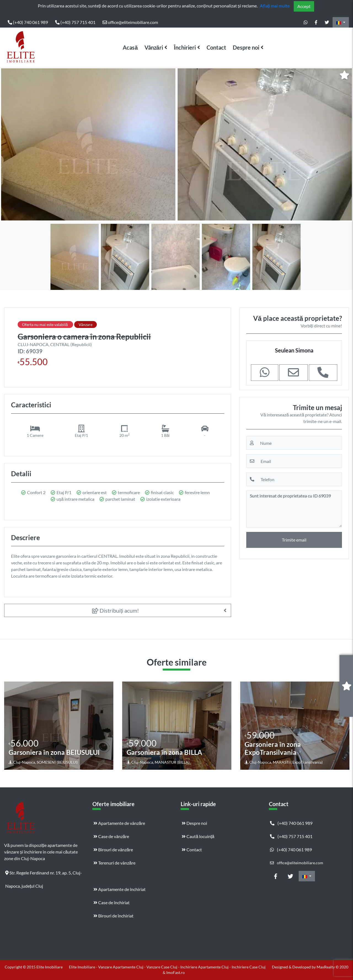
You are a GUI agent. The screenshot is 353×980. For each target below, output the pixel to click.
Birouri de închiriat (113, 916)
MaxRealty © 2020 (332, 967)
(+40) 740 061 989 (28, 22)
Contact (216, 47)
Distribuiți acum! (116, 610)
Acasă (130, 47)
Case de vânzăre (111, 836)
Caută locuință (198, 836)
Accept (304, 6)
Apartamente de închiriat (120, 889)
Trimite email (294, 540)
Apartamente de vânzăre (119, 823)
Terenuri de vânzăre (114, 863)
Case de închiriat (112, 902)
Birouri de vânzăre (113, 850)
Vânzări (154, 47)
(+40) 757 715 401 (75, 22)
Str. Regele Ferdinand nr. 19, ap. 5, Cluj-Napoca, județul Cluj (44, 875)
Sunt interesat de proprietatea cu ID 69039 (294, 509)
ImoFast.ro (176, 972)
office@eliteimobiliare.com (130, 22)
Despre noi (246, 47)
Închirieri (185, 47)
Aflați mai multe (275, 6)
